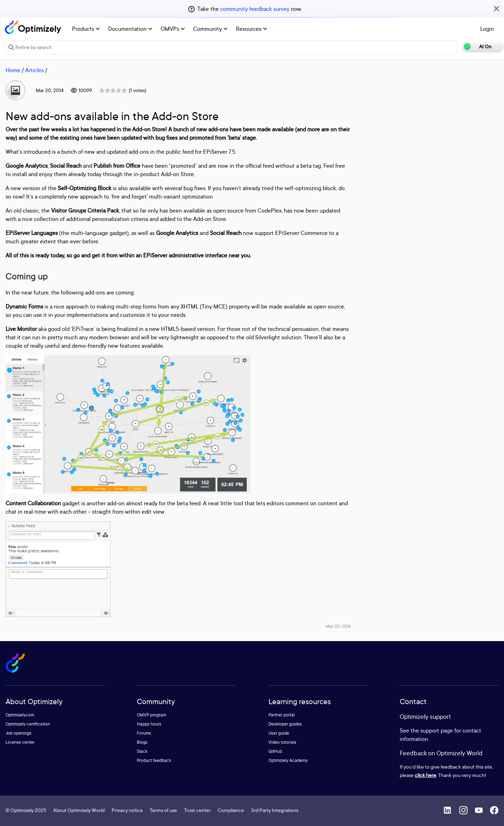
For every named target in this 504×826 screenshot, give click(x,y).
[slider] (113, 90)
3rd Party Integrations (275, 810)
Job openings (19, 733)
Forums (144, 733)
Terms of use (163, 810)
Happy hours (149, 724)
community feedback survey (255, 9)
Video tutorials (282, 742)
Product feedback (154, 760)
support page (437, 730)
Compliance (231, 810)
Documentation (130, 29)
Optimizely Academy (288, 760)
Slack (142, 751)
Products (86, 29)
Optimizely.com (20, 715)
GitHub (275, 751)
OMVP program (152, 715)
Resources (251, 29)
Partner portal (282, 715)
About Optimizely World (79, 810)
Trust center (197, 810)
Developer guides (285, 724)
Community (210, 29)
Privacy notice (127, 810)
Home (13, 70)
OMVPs (173, 29)
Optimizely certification (28, 724)
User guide (279, 733)
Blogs (142, 742)
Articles (34, 70)
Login (487, 29)
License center (20, 742)
